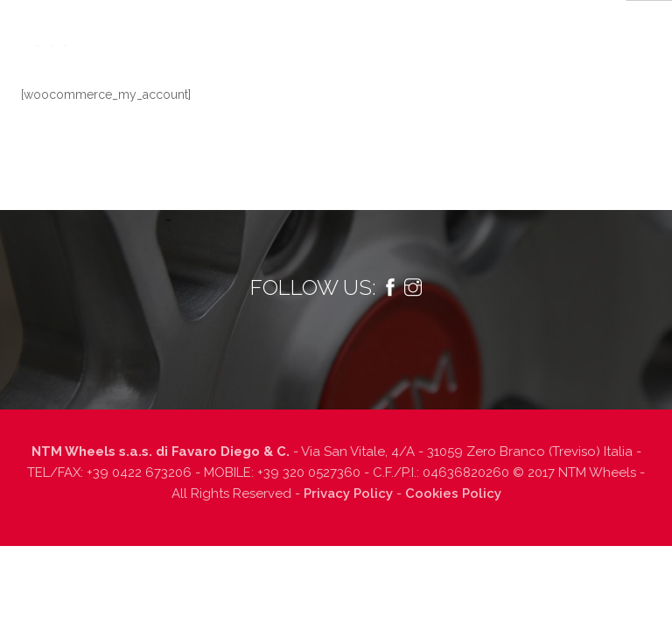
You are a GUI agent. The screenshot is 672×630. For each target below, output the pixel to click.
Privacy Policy (348, 493)
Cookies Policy (453, 493)
